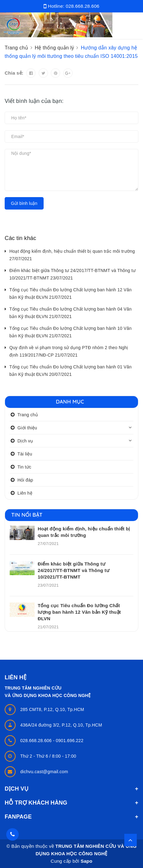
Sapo (87, 861)
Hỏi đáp (25, 480)
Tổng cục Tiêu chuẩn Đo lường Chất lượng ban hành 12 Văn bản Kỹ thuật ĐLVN (79, 612)
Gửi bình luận (24, 203)
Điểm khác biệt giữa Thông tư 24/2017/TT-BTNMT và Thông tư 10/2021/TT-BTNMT (74, 570)
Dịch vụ (25, 441)
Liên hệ (25, 493)
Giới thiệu (27, 428)
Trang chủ (28, 415)
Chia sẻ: (14, 73)
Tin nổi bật (27, 515)
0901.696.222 (70, 741)
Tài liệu (25, 454)
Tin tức (24, 467)
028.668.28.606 (83, 6)
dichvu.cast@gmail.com (44, 772)
